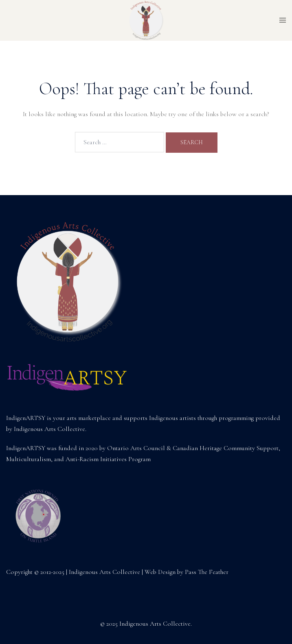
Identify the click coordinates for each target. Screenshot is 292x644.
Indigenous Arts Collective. (50, 429)
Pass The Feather (207, 572)
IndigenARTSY (26, 418)
